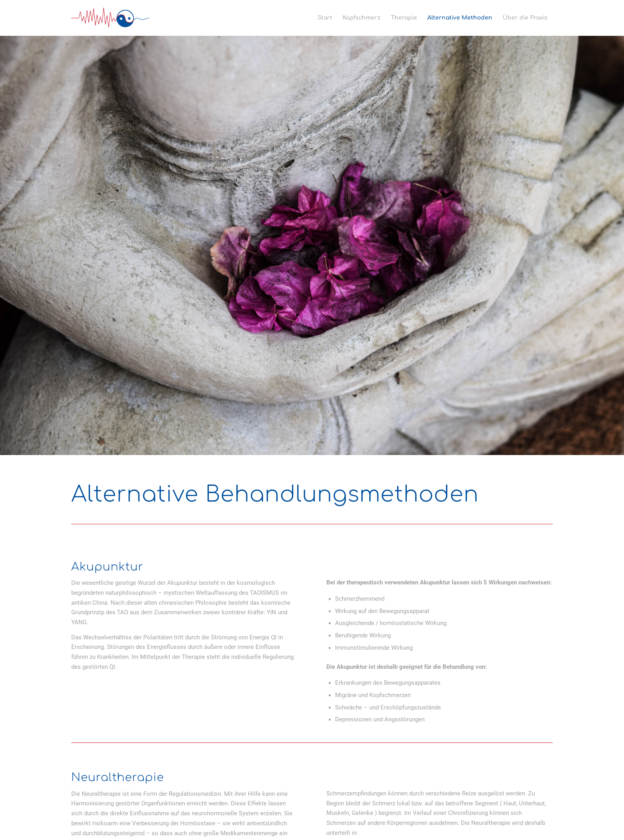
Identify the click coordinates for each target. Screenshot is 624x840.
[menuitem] (325, 18)
